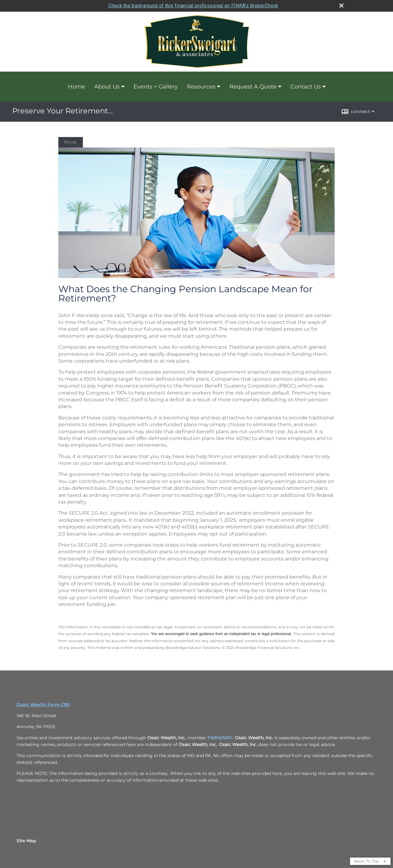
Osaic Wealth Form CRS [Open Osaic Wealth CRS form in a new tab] (43, 705)
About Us (107, 87)
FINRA (214, 738)
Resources (201, 87)
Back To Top (370, 861)
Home (76, 87)
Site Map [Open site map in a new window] (26, 841)
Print (71, 142)
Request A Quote (253, 87)
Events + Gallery (156, 87)
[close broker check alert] (341, 6)
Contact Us (306, 87)
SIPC (228, 738)
